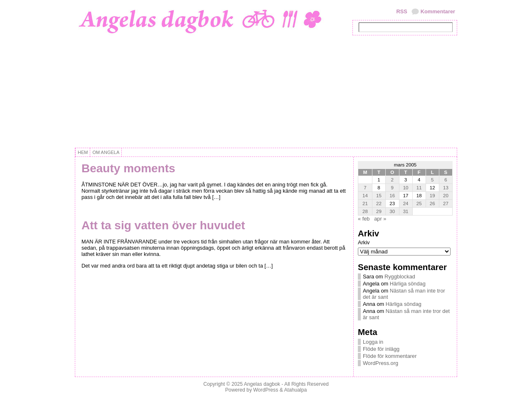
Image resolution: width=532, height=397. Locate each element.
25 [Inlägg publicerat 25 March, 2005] (419, 203)
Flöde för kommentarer (390, 356)
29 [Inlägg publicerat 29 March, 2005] (379, 211)
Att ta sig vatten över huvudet (163, 225)
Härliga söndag (408, 284)
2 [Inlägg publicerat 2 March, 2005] (392, 180)
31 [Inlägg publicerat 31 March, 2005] (406, 211)
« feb (364, 219)
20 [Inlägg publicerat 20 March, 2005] (446, 196)
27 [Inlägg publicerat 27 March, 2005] (446, 203)
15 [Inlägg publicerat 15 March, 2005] (379, 196)
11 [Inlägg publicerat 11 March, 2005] (419, 188)
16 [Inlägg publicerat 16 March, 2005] (392, 196)
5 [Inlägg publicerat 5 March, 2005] (432, 180)
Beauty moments (128, 168)
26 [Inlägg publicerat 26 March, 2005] (432, 203)
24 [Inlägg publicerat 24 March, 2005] (406, 203)
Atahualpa (295, 390)
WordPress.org (381, 363)
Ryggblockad (400, 277)
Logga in (373, 342)
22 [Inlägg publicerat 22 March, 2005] (379, 203)
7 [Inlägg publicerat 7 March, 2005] (365, 188)
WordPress (266, 390)
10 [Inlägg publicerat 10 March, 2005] (406, 188)
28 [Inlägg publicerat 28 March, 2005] (365, 211)
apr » (380, 219)
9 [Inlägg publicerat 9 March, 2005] (392, 188)
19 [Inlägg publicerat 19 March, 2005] (432, 196)
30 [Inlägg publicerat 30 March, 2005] (392, 211)
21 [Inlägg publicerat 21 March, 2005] (365, 203)
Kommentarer (438, 11)
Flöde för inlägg (381, 349)
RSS (401, 11)
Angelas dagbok (262, 384)
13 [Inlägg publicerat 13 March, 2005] (446, 188)
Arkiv (364, 242)
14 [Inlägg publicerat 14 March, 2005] (365, 196)
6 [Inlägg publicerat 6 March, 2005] (446, 180)
